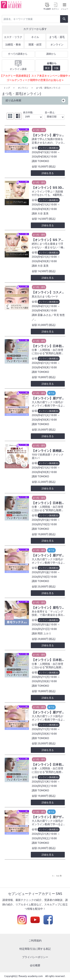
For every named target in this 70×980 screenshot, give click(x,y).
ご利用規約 (35, 940)
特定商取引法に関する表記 (35, 949)
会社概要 (35, 965)
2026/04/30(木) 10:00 (44, 209)
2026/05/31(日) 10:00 (44, 629)
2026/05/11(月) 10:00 (44, 677)
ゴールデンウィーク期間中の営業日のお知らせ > (35, 80)
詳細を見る (48, 173)
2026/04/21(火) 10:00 (44, 204)
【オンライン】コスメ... (48, 292)
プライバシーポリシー (35, 957)
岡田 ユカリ (44, 633)
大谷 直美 (43, 213)
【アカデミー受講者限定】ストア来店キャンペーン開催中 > (35, 76)
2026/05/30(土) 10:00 (44, 786)
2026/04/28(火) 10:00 (44, 156)
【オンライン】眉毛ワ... (48, 607)
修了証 (51, 393)
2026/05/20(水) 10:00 (44, 681)
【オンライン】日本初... (48, 346)
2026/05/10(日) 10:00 (44, 524)
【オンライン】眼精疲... (48, 450)
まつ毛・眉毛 (39, 130)
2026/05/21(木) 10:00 (44, 781)
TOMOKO (43, 161)
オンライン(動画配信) (49, 148)
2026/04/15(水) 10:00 (44, 152)
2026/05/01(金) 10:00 (44, 520)
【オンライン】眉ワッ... (48, 135)
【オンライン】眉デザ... (48, 398)
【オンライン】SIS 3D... (48, 187)
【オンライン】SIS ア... (48, 240)
